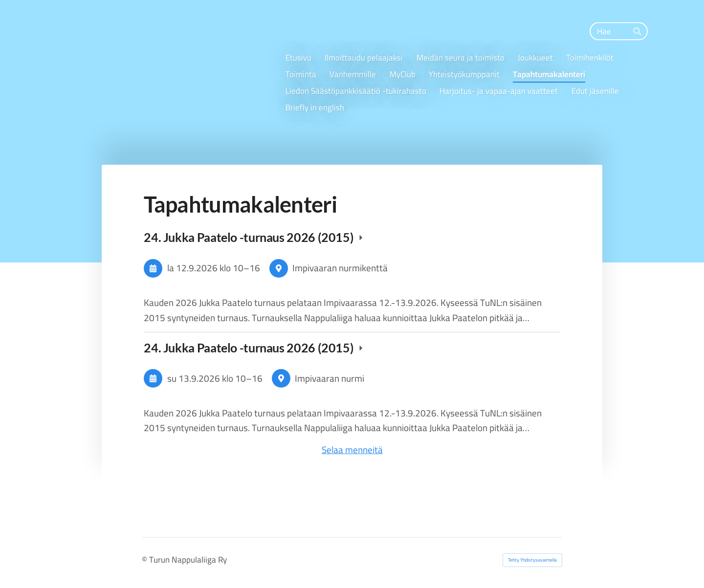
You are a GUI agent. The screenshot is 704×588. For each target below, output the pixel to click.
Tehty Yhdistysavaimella (532, 560)
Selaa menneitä (352, 450)
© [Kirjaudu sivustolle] (145, 560)
